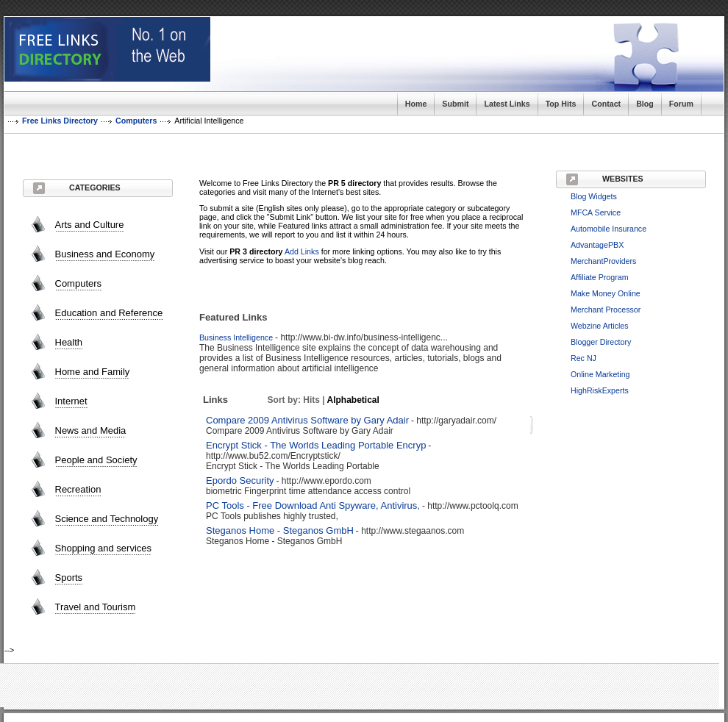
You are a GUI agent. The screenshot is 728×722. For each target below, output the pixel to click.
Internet (71, 401)
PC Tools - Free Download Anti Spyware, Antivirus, (313, 505)
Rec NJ (584, 358)
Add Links (302, 251)
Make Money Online (606, 293)
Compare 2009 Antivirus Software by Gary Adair (307, 420)
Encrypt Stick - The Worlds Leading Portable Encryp (316, 445)
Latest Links (507, 104)
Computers (79, 283)
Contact (606, 104)
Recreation (78, 489)
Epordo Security (240, 480)
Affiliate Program (600, 277)
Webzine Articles (600, 326)
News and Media (91, 430)
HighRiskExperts (600, 390)
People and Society (96, 460)
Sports (69, 578)
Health (69, 342)
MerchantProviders (603, 261)
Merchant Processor (606, 310)
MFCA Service (596, 212)
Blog (645, 104)
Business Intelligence (236, 337)
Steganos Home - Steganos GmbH (280, 530)
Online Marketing (600, 374)
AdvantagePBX (597, 245)
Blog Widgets (594, 196)
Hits (311, 400)
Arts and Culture (90, 225)
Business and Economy (105, 254)
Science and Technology (107, 519)
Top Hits (561, 104)
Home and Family (93, 372)
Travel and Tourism (96, 607)
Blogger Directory (601, 342)
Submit (455, 104)
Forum (681, 104)
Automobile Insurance (609, 229)
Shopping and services (104, 548)
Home (416, 104)
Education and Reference (109, 313)
